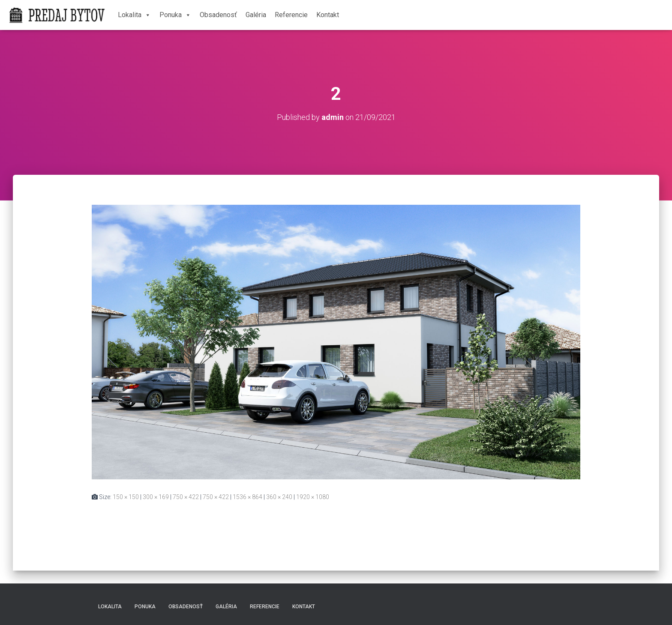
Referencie (291, 15)
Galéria (256, 15)
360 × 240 (279, 497)
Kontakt (328, 15)
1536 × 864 (247, 497)
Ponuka (175, 15)
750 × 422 (186, 497)
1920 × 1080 (313, 497)
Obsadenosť (218, 15)
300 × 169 (156, 497)
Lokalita (134, 15)
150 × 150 (126, 497)
